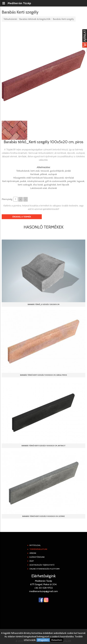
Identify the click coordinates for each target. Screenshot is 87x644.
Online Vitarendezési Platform (44, 569)
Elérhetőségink (37, 557)
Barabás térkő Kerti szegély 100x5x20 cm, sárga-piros (43, 375)
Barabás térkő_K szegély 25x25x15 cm (44, 304)
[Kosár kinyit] (84, 39)
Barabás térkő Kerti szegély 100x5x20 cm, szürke (43, 516)
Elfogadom (43, 640)
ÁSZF (32, 561)
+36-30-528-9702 (43, 588)
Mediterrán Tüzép (19, 3)
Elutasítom (57, 640)
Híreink (33, 553)
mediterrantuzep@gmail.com (43, 591)
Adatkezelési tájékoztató (42, 565)
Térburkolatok (10, 19)
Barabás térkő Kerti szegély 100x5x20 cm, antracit (43, 446)
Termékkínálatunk (38, 549)
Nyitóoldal (35, 545)
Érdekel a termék (22, 217)
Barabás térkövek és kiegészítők (35, 19)
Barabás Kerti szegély (63, 19)
